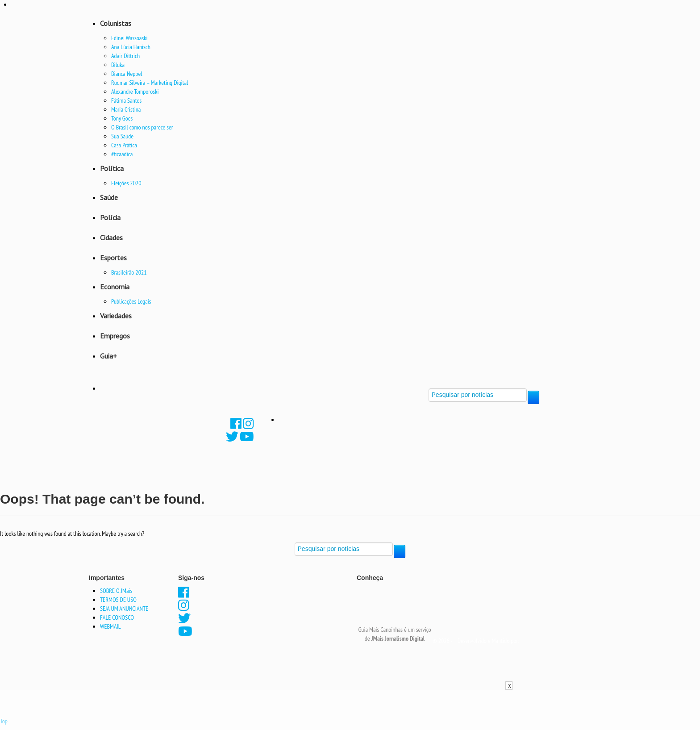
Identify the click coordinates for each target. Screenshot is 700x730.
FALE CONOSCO (117, 617)
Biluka (118, 65)
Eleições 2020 (126, 183)
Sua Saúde (122, 136)
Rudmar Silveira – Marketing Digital (150, 83)
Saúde (109, 197)
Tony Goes (122, 118)
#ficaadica (122, 154)
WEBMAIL (110, 626)
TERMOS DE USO (118, 600)
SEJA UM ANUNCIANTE (124, 609)
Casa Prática (124, 145)
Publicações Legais (131, 301)
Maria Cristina (126, 109)
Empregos (115, 336)
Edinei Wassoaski (129, 38)
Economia (115, 287)
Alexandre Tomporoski (135, 92)
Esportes (113, 258)
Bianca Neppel (127, 74)
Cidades (111, 238)
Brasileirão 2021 (129, 272)
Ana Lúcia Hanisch (131, 47)
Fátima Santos (126, 100)
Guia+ (108, 356)
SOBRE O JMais (116, 591)
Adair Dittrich (125, 56)
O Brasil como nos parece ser (142, 127)
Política (112, 168)
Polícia (110, 217)
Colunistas (116, 23)
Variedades (116, 316)
